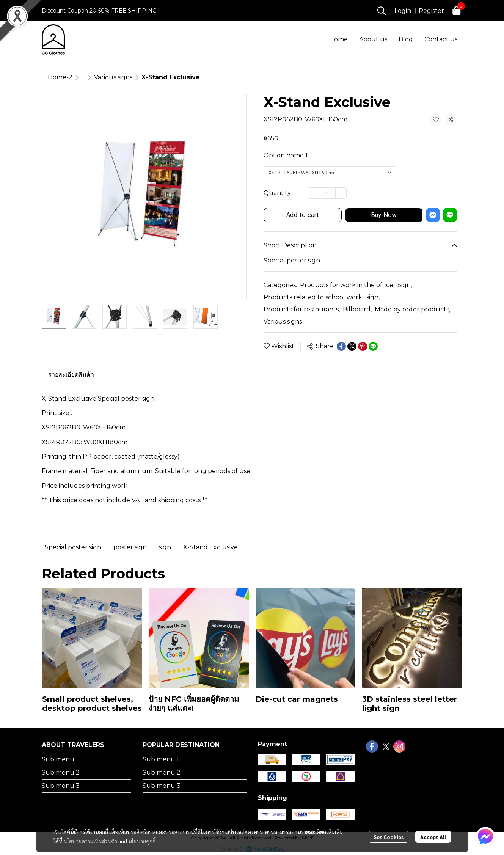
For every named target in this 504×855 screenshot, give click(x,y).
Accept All (433, 837)
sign (373, 297)
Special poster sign (73, 547)
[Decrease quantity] (313, 193)
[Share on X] (352, 346)
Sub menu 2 (61, 772)
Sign (405, 285)
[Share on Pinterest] (363, 346)
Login (403, 11)
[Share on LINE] (373, 346)
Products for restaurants (302, 309)
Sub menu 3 (61, 786)
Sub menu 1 (60, 759)
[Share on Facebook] (341, 346)
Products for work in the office (347, 285)
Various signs (113, 77)
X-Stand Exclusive (210, 547)
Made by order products (412, 309)
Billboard (357, 309)
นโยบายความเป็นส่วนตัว (90, 841)
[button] (382, 11)
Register (431, 11)
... (83, 77)
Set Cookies (389, 837)
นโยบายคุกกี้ (142, 841)
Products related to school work (313, 297)
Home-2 (60, 77)
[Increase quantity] (341, 193)
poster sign (130, 547)
